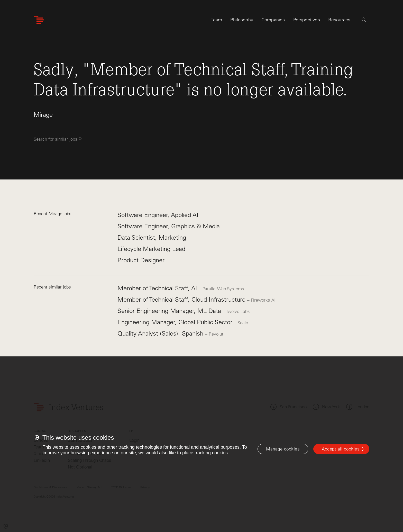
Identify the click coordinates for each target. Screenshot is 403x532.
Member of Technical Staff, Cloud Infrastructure (182, 299)
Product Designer (141, 260)
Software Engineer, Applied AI (158, 215)
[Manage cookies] (283, 449)
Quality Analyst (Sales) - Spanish (161, 333)
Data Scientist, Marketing (152, 237)
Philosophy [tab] (242, 20)
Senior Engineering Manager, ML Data (170, 311)
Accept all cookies (341, 449)
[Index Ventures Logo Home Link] (39, 20)
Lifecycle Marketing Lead (151, 249)
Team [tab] (216, 20)
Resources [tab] (339, 20)
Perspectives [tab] (307, 20)
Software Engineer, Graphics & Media (169, 226)
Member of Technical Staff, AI (158, 288)
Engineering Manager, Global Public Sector (176, 322)
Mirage (43, 115)
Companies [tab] (273, 20)
